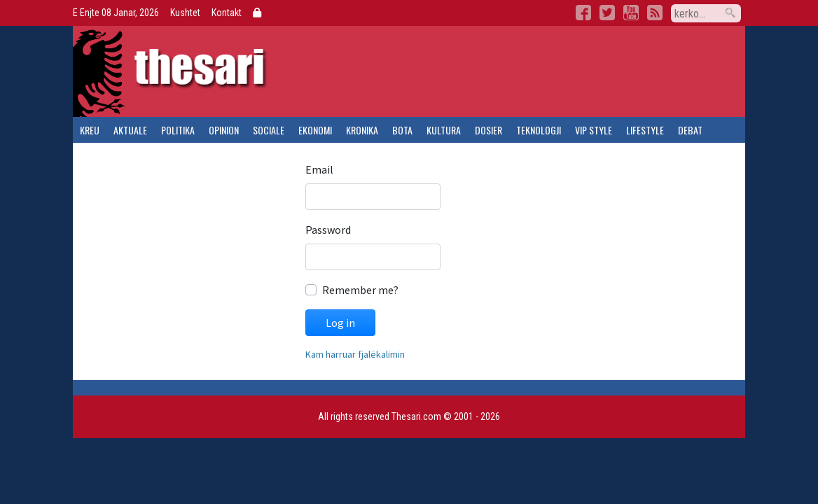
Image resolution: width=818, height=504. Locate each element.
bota (402, 130)
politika (178, 130)
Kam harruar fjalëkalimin (355, 354)
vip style (594, 130)
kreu (90, 130)
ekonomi (315, 130)
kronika (362, 130)
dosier (488, 130)
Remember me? (360, 290)
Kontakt (227, 13)
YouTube (631, 13)
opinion (224, 130)
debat (690, 130)
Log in (340, 323)
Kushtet (185, 13)
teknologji (539, 130)
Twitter (607, 13)
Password (328, 230)
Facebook (583, 13)
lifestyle (645, 130)
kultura (444, 130)
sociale (269, 130)
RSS (655, 13)
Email (319, 169)
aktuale (130, 130)
